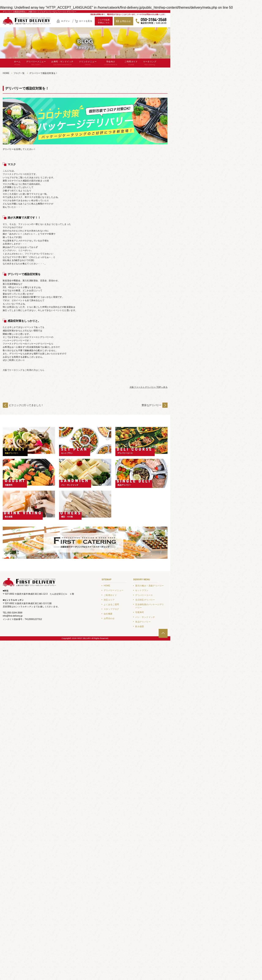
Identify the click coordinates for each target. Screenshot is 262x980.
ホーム (17, 63)
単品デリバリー (124, 485)
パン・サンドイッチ (70, 485)
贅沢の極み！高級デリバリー (149, 586)
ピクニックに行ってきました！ (26, 405)
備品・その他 (67, 517)
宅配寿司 (9, 485)
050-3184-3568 (151, 21)
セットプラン (67, 453)
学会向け (111, 63)
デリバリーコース (125, 453)
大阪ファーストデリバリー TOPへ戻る (149, 387)
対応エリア (109, 600)
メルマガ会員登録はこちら (104, 21)
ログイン (65, 21)
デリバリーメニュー (36, 63)
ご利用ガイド (131, 63)
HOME (6, 73)
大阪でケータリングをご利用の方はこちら (24, 370)
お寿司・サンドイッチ (62, 63)
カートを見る (86, 21)
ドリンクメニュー (88, 63)
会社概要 (108, 614)
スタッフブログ (111, 609)
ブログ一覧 (19, 73)
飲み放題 (9, 517)
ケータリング (150, 63)
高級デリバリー (12, 453)
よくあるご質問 (111, 604)
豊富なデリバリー (151, 405)
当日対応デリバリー (145, 600)
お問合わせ (125, 21)
